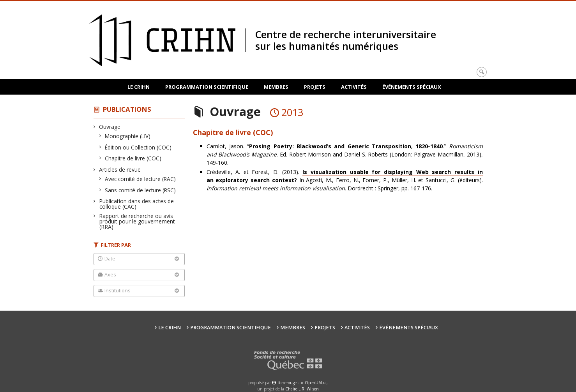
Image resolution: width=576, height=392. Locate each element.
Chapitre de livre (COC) (133, 158)
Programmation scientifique (207, 87)
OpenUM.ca (316, 383)
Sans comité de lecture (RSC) (140, 190)
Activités (354, 87)
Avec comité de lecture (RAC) (140, 179)
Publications (127, 109)
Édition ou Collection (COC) (138, 147)
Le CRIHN (139, 87)
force (287, 383)
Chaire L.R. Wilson (302, 389)
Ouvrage (110, 127)
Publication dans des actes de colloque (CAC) (137, 204)
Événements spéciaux (412, 87)
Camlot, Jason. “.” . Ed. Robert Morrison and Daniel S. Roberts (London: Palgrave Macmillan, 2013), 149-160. (345, 154)
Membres (276, 87)
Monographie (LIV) (128, 136)
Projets (315, 87)
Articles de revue (120, 170)
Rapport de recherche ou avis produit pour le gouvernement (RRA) (137, 221)
